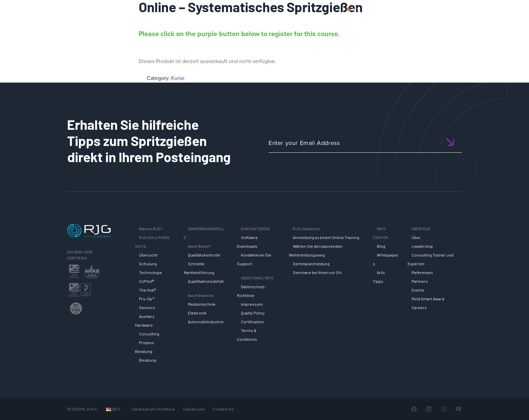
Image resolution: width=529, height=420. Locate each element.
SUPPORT (348, 21)
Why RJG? (251, 21)
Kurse (178, 78)
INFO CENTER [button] (440, 21)
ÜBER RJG (482, 21)
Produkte (381, 9)
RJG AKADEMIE (391, 21)
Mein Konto (455, 9)
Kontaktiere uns (417, 9)
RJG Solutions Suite (300, 21)
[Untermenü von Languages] (122, 409)
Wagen (484, 9)
